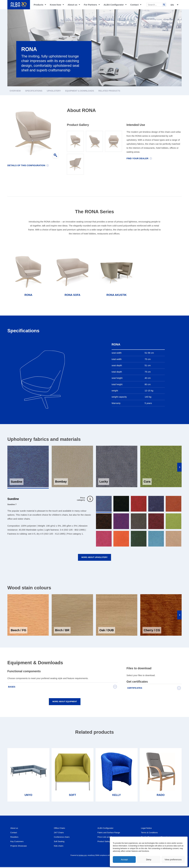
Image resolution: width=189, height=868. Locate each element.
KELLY (117, 796)
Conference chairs (63, 838)
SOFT (72, 796)
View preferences (173, 859)
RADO (161, 796)
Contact (136, 5)
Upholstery (54, 91)
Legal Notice (147, 829)
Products (40, 5)
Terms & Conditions (151, 833)
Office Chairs (60, 829)
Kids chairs (59, 847)
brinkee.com (83, 856)
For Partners (92, 5)
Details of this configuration (26, 165)
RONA (28, 295)
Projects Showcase (20, 847)
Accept (124, 859)
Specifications (34, 91)
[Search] (164, 5)
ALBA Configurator (115, 5)
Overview (15, 91)
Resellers (15, 838)
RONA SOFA (72, 295)
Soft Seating (60, 842)
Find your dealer (137, 158)
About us (74, 5)
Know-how (57, 5)
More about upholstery (94, 558)
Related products (109, 91)
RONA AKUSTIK (117, 295)
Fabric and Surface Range (110, 833)
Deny (149, 859)
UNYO (28, 796)
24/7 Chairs (60, 833)
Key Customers (18, 842)
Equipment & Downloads (80, 91)
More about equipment (65, 702)
